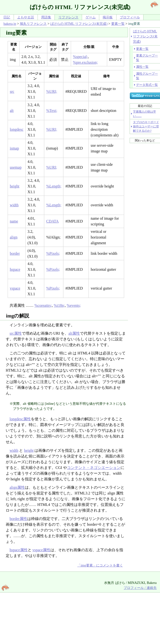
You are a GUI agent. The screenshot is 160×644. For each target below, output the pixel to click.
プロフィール (130, 17)
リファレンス (68, 17)
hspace (15, 269)
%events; (74, 305)
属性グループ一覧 (147, 76)
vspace (15, 288)
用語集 (46, 17)
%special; (80, 57)
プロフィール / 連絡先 (140, 588)
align (14, 237)
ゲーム (91, 17)
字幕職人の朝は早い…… (144, 114)
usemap (16, 167)
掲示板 (108, 17)
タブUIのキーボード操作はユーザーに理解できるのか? (146, 126)
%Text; (52, 111)
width (14, 205)
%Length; (54, 186)
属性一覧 (142, 67)
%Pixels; (53, 253)
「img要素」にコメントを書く (100, 565)
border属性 (18, 519)
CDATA (52, 221)
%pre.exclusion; (85, 62)
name (14, 221)
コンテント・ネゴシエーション (94, 468)
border (15, 253)
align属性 (17, 487)
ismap (14, 148)
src (12, 91)
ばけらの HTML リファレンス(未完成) (79, 24)
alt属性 (74, 333)
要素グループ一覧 (147, 58)
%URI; (52, 91)
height (15, 186)
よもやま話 (26, 17)
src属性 (16, 333)
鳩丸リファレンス (33, 24)
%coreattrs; (43, 305)
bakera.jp (10, 24)
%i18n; (59, 305)
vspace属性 (42, 550)
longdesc (17, 129)
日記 (7, 17)
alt (12, 111)
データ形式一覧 (147, 85)
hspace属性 (19, 550)
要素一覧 (118, 24)
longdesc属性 (20, 419)
